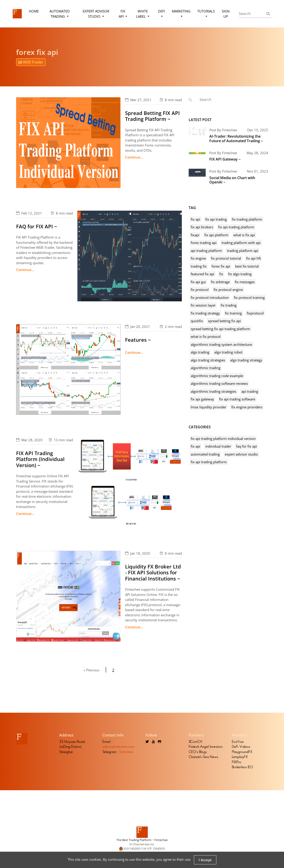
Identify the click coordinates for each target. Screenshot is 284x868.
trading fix (199, 266)
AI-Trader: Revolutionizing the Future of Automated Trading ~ (236, 138)
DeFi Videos (241, 747)
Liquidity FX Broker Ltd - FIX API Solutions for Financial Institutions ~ (153, 572)
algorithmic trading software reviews (219, 383)
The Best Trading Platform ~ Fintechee (142, 840)
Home (34, 11)
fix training (233, 313)
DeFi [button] (162, 11)
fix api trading (216, 219)
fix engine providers (247, 407)
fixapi (195, 235)
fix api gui (198, 282)
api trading (250, 391)
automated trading (205, 454)
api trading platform (206, 251)
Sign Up (226, 14)
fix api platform (216, 235)
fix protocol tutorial (226, 258)
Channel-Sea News (203, 757)
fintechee (126, 752)
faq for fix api (247, 446)
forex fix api (221, 266)
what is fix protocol (206, 336)
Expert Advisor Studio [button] (96, 14)
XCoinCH (195, 742)
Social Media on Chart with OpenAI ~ (232, 180)
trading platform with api (241, 243)
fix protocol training (249, 297)
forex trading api (204, 243)
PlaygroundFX (242, 752)
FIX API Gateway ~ (225, 159)
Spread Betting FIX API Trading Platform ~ (152, 116)
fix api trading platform (236, 227)
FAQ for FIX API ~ (37, 226)
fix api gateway (202, 399)
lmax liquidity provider (209, 407)
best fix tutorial (247, 266)
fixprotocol (255, 313)
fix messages (245, 282)
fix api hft (253, 258)
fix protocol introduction (210, 297)
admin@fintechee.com (119, 747)
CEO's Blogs (198, 752)
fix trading (229, 305)
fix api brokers (202, 227)
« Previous (91, 670)
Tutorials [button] (206, 11)
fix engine (198, 258)
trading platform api (243, 251)
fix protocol (200, 290)
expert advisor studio (241, 454)
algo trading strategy (246, 360)
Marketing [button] (181, 11)
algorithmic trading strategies (214, 391)
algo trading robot (228, 352)
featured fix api (203, 274)
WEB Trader (31, 62)
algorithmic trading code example (217, 376)
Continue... (134, 157)
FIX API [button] (122, 14)
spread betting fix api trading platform (220, 329)
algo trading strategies (208, 360)
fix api (195, 219)
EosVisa (238, 742)
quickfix (197, 321)
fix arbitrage (220, 282)
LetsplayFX (240, 757)
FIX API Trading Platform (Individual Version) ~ (40, 459)
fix (221, 274)
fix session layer (203, 305)
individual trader (218, 446)
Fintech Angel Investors (206, 747)
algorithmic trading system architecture (221, 344)
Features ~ (138, 340)
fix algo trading (240, 274)
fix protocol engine (228, 290)
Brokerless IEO (242, 767)
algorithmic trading (206, 368)
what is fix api (244, 235)
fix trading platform (247, 219)
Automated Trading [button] (60, 14)
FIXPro (237, 762)
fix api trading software (237, 399)
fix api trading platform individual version (223, 439)
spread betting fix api (224, 321)
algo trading (200, 352)
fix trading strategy (205, 313)
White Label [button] (142, 14)
